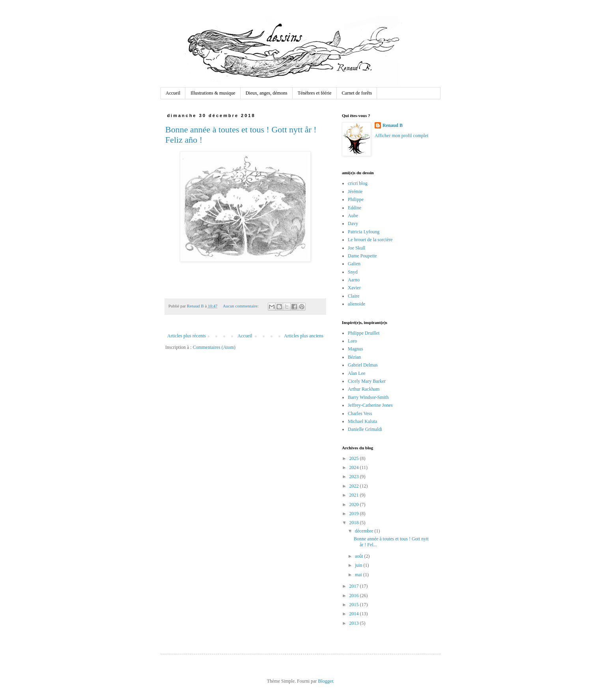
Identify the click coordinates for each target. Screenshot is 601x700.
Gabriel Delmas (363, 365)
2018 (355, 523)
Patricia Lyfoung (364, 232)
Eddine (355, 208)
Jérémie (355, 192)
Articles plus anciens (304, 336)
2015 (355, 605)
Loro (352, 341)
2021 (355, 495)
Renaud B (393, 125)
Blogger (325, 681)
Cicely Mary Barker (367, 381)
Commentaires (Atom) (214, 347)
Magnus (356, 349)
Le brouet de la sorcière (370, 240)
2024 (355, 467)
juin (359, 565)
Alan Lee (356, 373)
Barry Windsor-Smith (368, 397)
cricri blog (358, 183)
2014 (355, 614)
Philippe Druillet (364, 333)
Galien (354, 264)
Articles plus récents (187, 336)
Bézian (354, 357)
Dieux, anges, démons (267, 93)
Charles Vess (360, 413)
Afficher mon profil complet (401, 136)
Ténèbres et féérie (315, 93)
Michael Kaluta (362, 421)
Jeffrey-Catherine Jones (370, 405)
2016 (355, 596)
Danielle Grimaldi (365, 429)
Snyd (353, 272)
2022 (355, 486)
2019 (355, 514)
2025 (355, 458)
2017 (355, 586)
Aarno (354, 280)
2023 (355, 477)
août (360, 556)
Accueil (173, 93)
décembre (365, 531)
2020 (355, 505)
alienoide (356, 304)
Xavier (354, 288)
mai (359, 575)
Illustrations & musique (213, 93)
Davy (353, 223)
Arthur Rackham (364, 389)
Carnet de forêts (357, 93)
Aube (353, 216)
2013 (355, 623)
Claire (354, 296)
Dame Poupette (362, 256)
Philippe (356, 199)
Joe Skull (356, 248)
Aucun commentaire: (241, 306)
